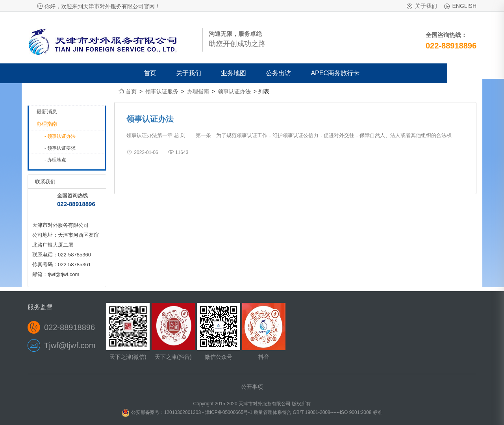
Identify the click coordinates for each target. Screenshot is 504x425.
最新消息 (47, 112)
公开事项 (252, 387)
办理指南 (47, 124)
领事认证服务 (162, 91)
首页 (150, 73)
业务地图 (233, 73)
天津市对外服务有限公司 (265, 404)
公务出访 (278, 73)
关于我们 (426, 6)
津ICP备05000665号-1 (229, 412)
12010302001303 (183, 412)
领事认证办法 (234, 91)
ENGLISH (464, 6)
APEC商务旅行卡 (335, 73)
